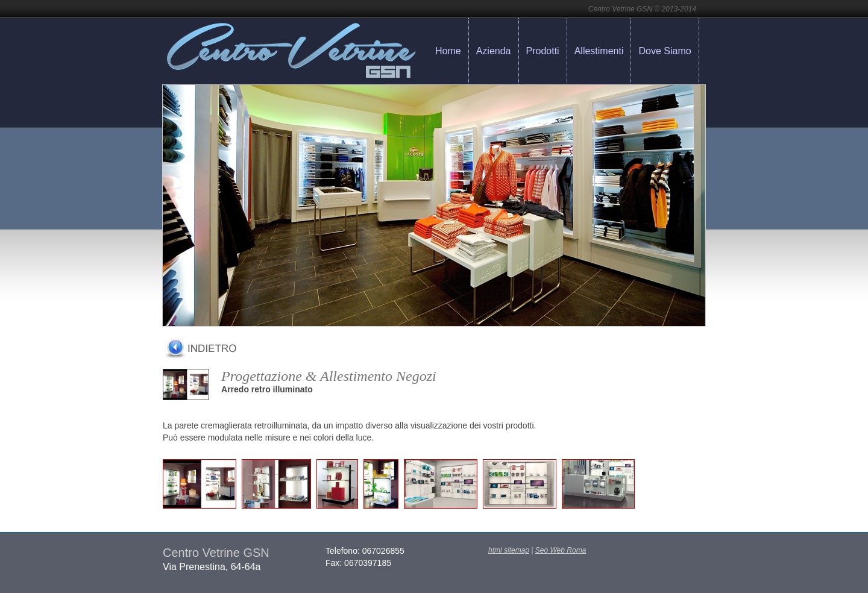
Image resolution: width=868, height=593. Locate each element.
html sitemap (509, 550)
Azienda (494, 51)
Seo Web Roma (561, 550)
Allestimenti (599, 51)
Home (448, 51)
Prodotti (543, 51)
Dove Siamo (665, 51)
